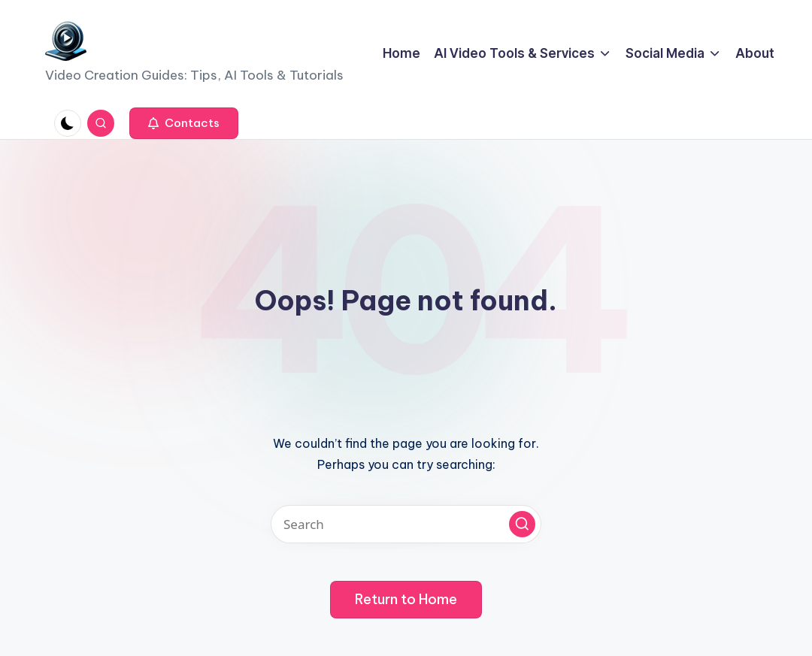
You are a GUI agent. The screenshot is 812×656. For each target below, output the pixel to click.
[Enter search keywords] (406, 524)
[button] (184, 123)
